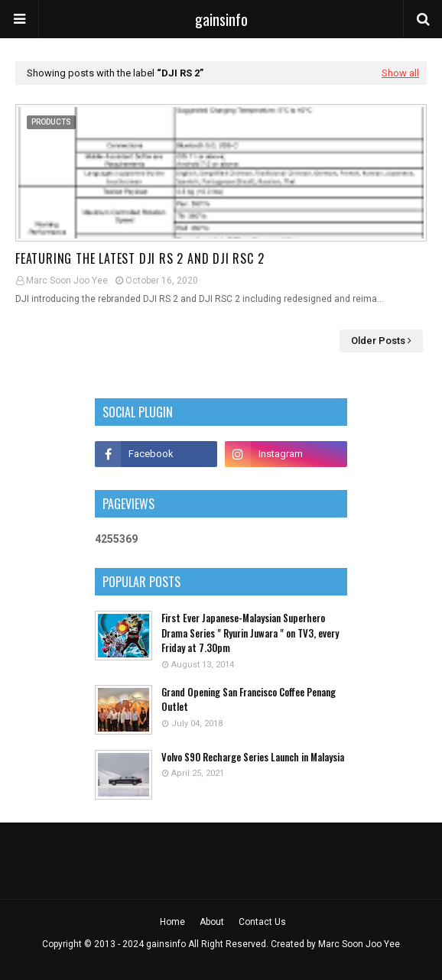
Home (172, 922)
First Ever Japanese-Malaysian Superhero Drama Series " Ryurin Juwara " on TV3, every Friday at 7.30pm (250, 633)
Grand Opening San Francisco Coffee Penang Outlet (249, 700)
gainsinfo (221, 19)
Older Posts (378, 341)
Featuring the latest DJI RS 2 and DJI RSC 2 (140, 258)
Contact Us (262, 922)
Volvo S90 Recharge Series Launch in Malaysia (253, 757)
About (212, 922)
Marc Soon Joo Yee (67, 281)
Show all (400, 73)
